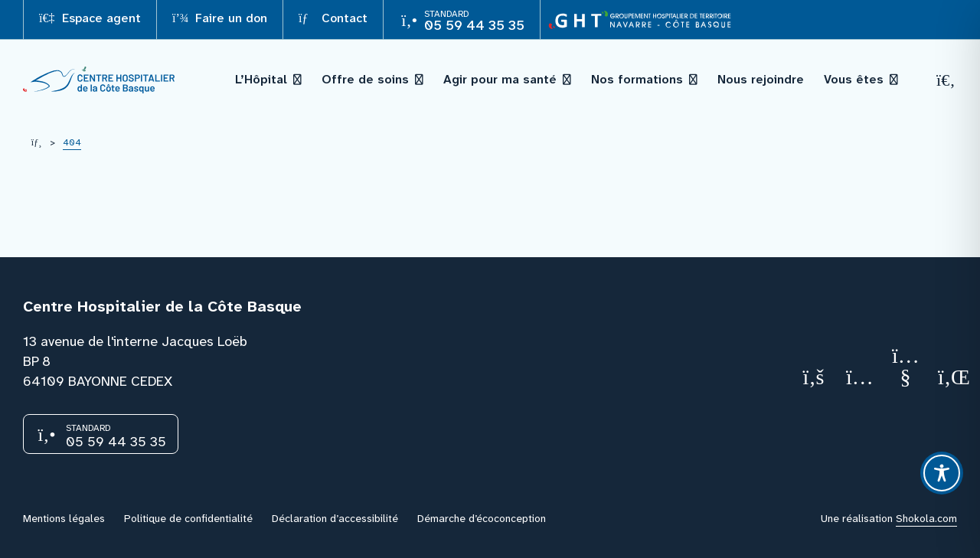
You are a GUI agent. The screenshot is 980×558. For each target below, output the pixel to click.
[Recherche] (946, 80)
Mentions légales (64, 518)
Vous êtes (854, 79)
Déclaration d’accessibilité (335, 518)
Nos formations (637, 79)
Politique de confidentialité (188, 518)
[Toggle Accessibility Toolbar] (942, 473)
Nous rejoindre (761, 79)
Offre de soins (365, 79)
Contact (333, 18)
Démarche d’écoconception (482, 518)
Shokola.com (926, 518)
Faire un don (220, 18)
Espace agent (90, 18)
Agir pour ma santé (500, 79)
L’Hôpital (261, 79)
